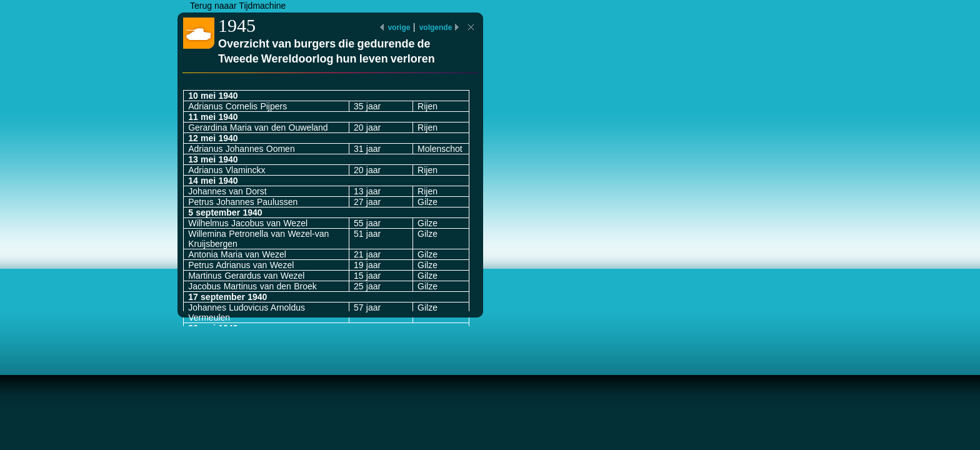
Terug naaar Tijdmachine (238, 6)
